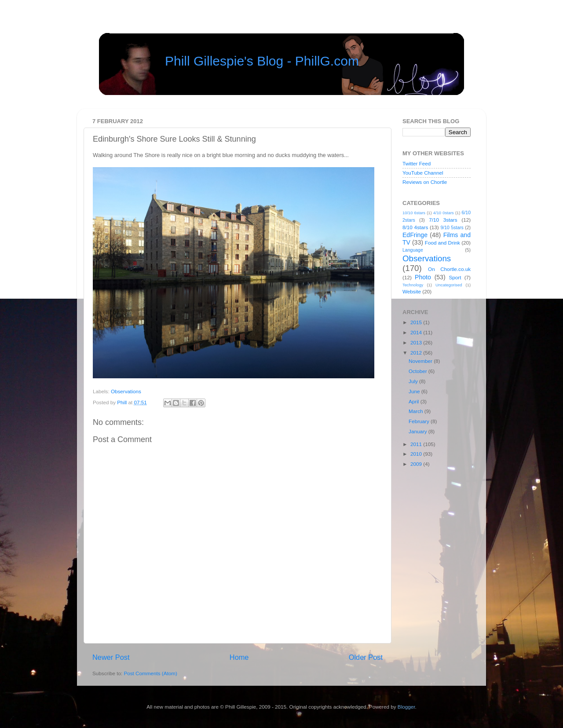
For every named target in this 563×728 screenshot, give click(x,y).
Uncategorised (449, 285)
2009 (417, 464)
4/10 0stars (444, 213)
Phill (122, 402)
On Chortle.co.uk (449, 269)
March (417, 411)
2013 (417, 342)
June (415, 391)
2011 (417, 444)
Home (239, 657)
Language (413, 250)
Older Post (366, 657)
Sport (455, 277)
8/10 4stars (415, 227)
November (421, 361)
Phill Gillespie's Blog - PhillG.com (262, 61)
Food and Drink (442, 243)
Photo (423, 277)
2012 (417, 353)
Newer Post (111, 657)
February (420, 421)
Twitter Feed (417, 163)
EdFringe (415, 235)
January (419, 431)
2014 (417, 332)
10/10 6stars (414, 213)
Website (412, 291)
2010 (417, 454)
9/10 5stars (452, 227)
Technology (413, 285)
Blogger (406, 707)
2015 (417, 322)
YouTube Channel (423, 173)
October (419, 371)
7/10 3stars (443, 220)
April (415, 401)
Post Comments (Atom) (150, 673)
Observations (126, 391)
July (414, 381)
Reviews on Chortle (425, 182)
